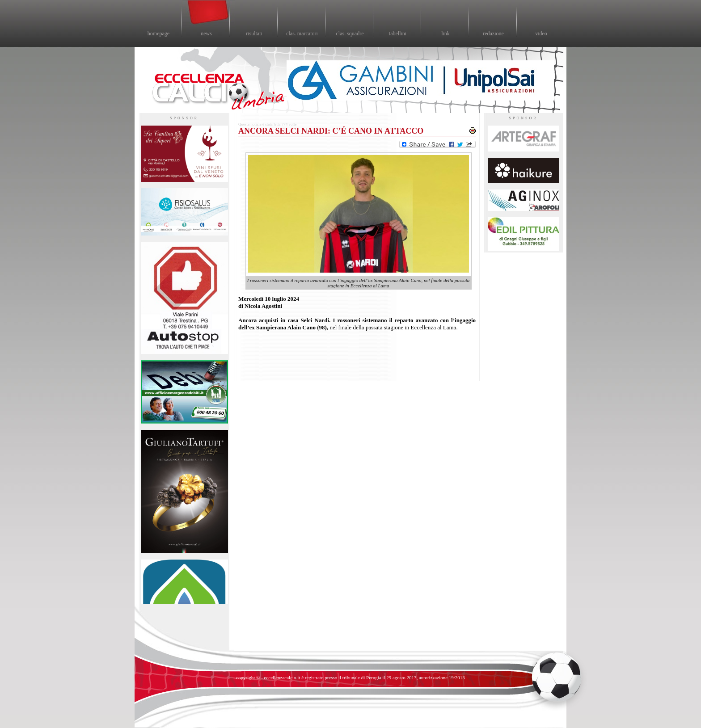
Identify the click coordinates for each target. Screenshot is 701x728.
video (541, 34)
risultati (254, 34)
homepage (158, 34)
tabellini (398, 34)
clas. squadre (350, 34)
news (206, 34)
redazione (493, 34)
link (446, 34)
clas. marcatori (302, 34)
